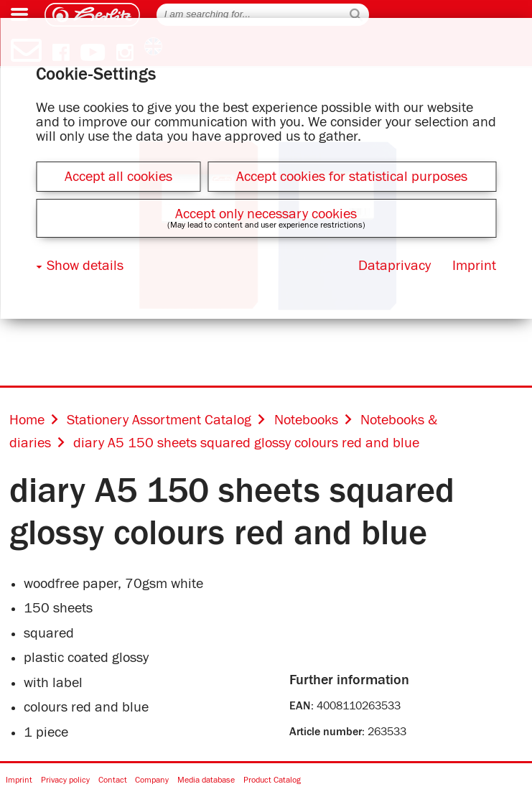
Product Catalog (272, 781)
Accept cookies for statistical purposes (352, 177)
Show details (85, 266)
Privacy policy (65, 781)
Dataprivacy (395, 266)
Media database (206, 781)
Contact (113, 781)
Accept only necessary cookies (266, 214)
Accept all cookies (118, 177)
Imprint (19, 781)
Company (152, 781)
